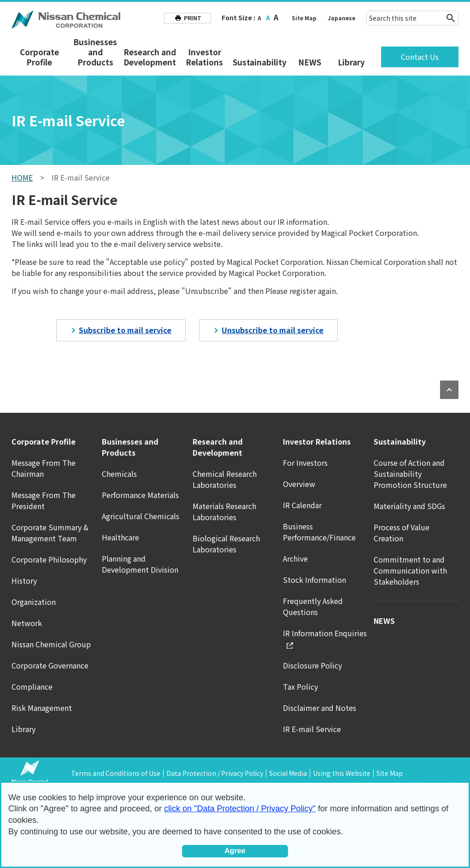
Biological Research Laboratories (226, 544)
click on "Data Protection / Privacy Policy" (240, 809)
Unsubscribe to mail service (273, 330)
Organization (34, 602)
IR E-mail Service (312, 729)
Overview (299, 484)
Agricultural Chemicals (141, 516)
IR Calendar (302, 505)
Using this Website (342, 773)
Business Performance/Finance (319, 532)
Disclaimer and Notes (320, 708)
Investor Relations (204, 57)
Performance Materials (140, 495)
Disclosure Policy (312, 665)
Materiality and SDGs (409, 506)
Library (351, 62)
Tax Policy (300, 686)
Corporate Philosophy (49, 559)
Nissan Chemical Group (51, 644)
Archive (295, 558)
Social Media (288, 773)
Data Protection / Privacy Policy (215, 773)
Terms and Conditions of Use (116, 773)
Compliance (32, 686)
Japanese (341, 18)
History (24, 581)
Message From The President (44, 500)
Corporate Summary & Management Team (50, 533)
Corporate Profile (39, 57)
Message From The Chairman (44, 468)
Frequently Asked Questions (313, 606)
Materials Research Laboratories (224, 511)
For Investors (305, 463)
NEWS (310, 62)
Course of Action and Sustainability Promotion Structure (410, 474)
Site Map (304, 18)
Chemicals (119, 474)
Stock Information (314, 580)
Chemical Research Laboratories (225, 479)
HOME (22, 177)
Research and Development (150, 57)
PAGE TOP (449, 390)
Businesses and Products (95, 52)
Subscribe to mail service (125, 330)
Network (27, 623)
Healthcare (120, 537)
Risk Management (42, 708)
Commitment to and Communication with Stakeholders (410, 570)
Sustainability (260, 62)
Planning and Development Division (140, 564)
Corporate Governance (50, 665)
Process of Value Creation (402, 533)
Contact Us (420, 57)
